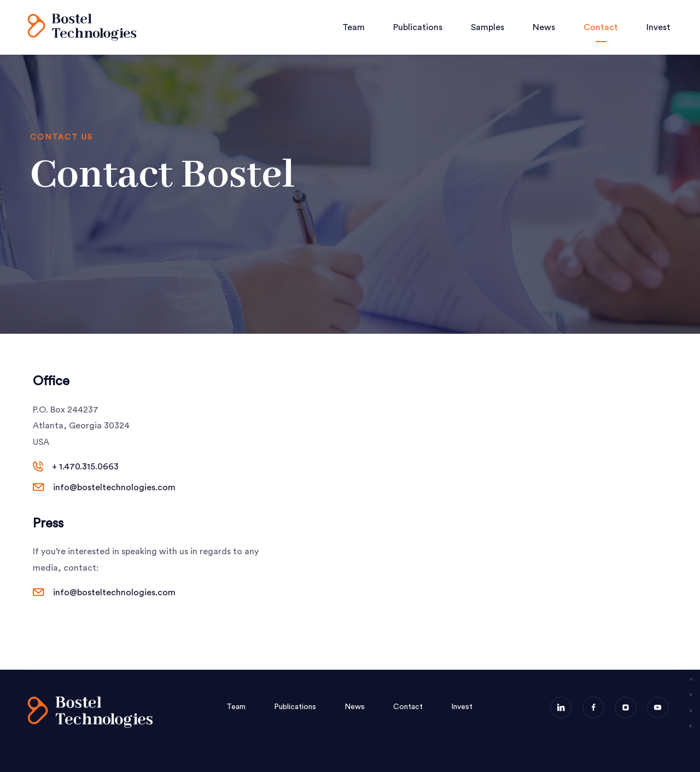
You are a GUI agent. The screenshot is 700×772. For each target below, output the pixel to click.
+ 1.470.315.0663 (85, 467)
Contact (601, 27)
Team (354, 27)
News (544, 27)
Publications (418, 27)
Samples (488, 27)
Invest (658, 27)
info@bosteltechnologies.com (114, 487)
